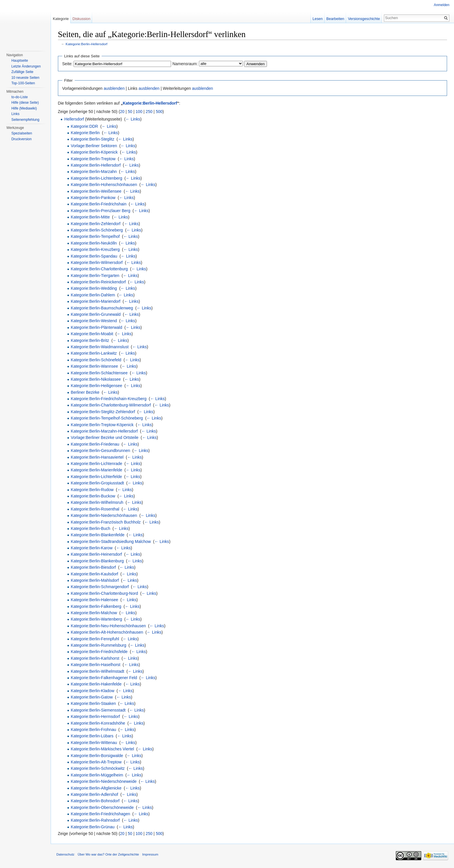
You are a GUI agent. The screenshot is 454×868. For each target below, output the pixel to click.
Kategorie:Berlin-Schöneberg (97, 230)
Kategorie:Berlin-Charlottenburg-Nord (105, 593)
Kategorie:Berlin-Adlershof (95, 794)
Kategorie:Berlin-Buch (91, 528)
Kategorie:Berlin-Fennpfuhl (95, 639)
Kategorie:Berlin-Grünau (93, 827)
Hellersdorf (74, 119)
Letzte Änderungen (26, 66)
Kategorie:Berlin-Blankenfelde (98, 535)
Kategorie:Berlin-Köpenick (95, 152)
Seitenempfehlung (25, 120)
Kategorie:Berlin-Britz (90, 340)
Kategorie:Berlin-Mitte (91, 217)
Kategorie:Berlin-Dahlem (93, 295)
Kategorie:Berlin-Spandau (94, 256)
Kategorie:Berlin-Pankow (94, 198)
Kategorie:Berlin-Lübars (93, 736)
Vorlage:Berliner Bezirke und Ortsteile (105, 438)
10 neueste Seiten (25, 78)
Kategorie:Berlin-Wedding (94, 289)
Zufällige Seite (22, 72)
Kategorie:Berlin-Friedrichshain (99, 204)
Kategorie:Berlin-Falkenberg (96, 606)
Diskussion (82, 19)
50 (131, 112)
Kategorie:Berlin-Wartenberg (97, 619)
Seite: (68, 64)
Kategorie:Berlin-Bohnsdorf (96, 801)
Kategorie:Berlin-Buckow (93, 496)
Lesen (317, 19)
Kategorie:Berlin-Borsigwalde (97, 756)
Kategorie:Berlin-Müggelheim (97, 775)
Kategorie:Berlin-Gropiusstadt (98, 483)
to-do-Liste (20, 97)
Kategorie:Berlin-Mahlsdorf (95, 580)
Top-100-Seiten (23, 83)
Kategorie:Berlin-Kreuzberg (96, 249)
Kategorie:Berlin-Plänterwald (97, 327)
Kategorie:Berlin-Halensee (95, 600)
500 (159, 112)
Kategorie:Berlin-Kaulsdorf (95, 574)
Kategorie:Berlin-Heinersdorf (97, 555)
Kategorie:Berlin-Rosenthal (95, 509)
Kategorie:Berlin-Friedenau (95, 444)
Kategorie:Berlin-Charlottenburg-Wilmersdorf (111, 405)
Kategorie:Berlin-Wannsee (95, 366)
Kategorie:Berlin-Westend (94, 321)
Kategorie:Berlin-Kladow (93, 691)
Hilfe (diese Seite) (25, 103)
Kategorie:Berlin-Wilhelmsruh (97, 503)
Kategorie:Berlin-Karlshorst (95, 658)
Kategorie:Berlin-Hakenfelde (97, 684)
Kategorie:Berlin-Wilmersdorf (97, 262)
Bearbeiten (335, 19)
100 (139, 112)
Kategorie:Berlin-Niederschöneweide (104, 781)
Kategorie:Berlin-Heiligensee (97, 386)
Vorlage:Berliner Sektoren (94, 146)
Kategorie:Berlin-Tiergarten (96, 276)
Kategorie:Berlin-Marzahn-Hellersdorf (105, 431)
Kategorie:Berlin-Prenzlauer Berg (101, 211)
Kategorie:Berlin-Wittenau (94, 743)
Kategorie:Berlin (86, 133)
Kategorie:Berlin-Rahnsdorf (96, 820)
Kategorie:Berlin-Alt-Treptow (97, 762)
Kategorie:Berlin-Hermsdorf (96, 716)
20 (123, 112)
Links (15, 114)
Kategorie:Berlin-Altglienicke (97, 788)
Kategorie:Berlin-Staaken (94, 704)
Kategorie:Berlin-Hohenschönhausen (104, 185)
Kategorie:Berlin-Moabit (92, 334)
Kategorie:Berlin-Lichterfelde (97, 477)
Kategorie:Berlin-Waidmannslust (100, 347)
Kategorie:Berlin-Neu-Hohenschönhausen (109, 626)
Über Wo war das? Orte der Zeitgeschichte (109, 855)
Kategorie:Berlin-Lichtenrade (97, 464)
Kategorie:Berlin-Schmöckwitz (98, 769)
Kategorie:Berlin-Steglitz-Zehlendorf (103, 412)
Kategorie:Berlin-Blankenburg (98, 561)
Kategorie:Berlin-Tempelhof (96, 237)
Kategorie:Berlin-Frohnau (94, 730)
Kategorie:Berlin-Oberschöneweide (103, 807)
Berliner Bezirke (86, 392)
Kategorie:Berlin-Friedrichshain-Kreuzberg (109, 399)
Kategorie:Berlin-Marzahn (94, 172)
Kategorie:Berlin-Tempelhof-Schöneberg (107, 418)
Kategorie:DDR (85, 126)
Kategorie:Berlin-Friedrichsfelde (100, 652)
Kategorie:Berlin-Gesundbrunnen (101, 451)
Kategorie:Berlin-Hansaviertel (98, 457)
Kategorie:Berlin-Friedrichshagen (101, 814)
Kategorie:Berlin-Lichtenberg (97, 178)
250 (149, 112)
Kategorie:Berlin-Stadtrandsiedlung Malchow (111, 541)
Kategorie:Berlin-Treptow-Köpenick (103, 425)
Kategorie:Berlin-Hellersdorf (87, 44)
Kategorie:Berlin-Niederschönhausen (104, 515)
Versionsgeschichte (364, 19)
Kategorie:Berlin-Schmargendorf (100, 587)
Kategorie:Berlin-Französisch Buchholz (106, 522)
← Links (133, 119)
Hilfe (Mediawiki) (24, 108)
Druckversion (21, 139)
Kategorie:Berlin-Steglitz (93, 139)
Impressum (150, 855)
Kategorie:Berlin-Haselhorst (96, 665)
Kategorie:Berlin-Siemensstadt (99, 710)
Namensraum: (186, 64)
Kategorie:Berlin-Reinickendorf (99, 282)
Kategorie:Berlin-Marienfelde (97, 470)
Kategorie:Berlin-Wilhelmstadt (98, 671)
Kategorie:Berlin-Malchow (94, 613)
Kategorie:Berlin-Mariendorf (96, 301)
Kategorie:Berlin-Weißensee (97, 191)
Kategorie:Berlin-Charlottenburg (100, 269)
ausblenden (114, 88)
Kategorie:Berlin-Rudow (93, 490)
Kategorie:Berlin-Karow (92, 548)
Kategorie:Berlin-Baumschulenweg (102, 308)
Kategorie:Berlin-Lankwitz (94, 353)
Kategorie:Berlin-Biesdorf (94, 567)
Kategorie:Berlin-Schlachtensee (100, 373)
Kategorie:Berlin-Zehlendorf (96, 224)
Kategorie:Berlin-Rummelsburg (99, 645)
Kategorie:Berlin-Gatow (92, 697)
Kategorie (61, 19)
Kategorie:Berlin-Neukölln (94, 243)
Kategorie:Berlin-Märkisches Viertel (103, 749)
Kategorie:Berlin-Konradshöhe (98, 723)
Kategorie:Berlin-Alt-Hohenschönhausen (107, 632)
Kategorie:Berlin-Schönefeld (96, 360)
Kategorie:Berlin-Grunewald (96, 314)
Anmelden (442, 5)
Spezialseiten (22, 133)
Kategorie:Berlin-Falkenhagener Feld (104, 678)
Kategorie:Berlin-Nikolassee (96, 379)
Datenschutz (66, 855)
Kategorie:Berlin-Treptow (94, 159)
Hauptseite (20, 61)
